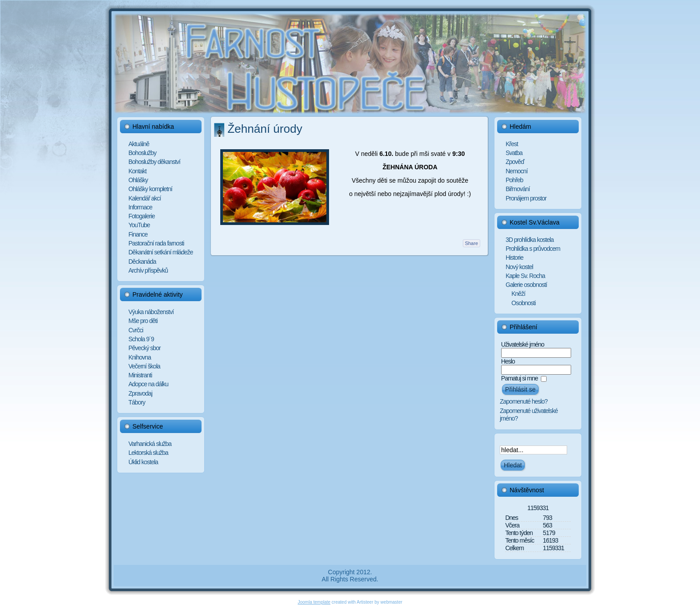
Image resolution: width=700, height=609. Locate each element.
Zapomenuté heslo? (524, 401)
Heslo (508, 361)
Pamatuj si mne (519, 378)
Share (471, 243)
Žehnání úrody (265, 129)
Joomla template (314, 602)
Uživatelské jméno (523, 344)
